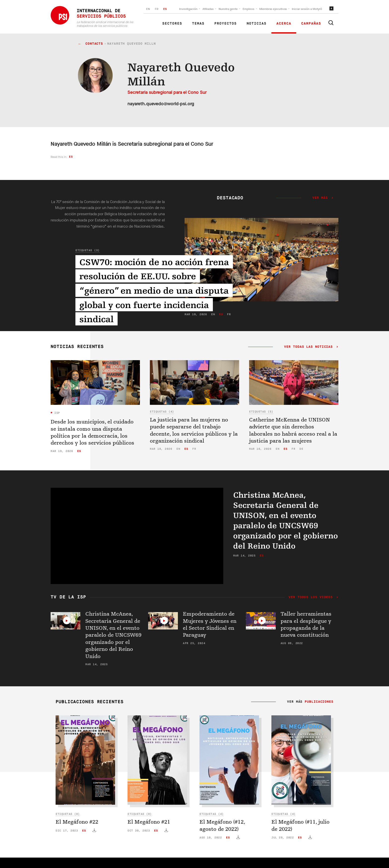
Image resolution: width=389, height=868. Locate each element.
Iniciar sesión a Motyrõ (307, 9)
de (301, 449)
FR (157, 9)
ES (165, 9)
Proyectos (226, 24)
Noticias (257, 24)
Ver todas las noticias (308, 347)
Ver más (320, 198)
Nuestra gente (228, 9)
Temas (198, 24)
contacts (94, 44)
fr (194, 449)
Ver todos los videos (312, 597)
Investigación (188, 9)
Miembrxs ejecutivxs (273, 9)
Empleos (248, 9)
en (178, 449)
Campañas (311, 24)
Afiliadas (208, 9)
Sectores (172, 24)
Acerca (284, 24)
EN (148, 9)
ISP (56, 413)
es (71, 157)
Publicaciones (319, 702)
